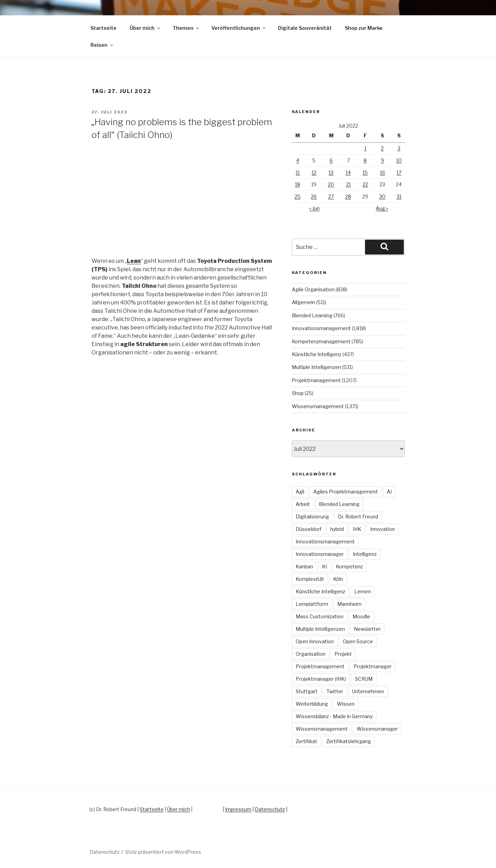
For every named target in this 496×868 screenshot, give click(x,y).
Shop (298, 393)
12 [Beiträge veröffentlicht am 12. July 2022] (314, 173)
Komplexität (310, 579)
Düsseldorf (308, 529)
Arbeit (303, 504)
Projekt (343, 654)
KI (324, 566)
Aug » (382, 208)
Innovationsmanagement (321, 328)
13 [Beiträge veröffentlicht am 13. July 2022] (331, 173)
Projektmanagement (316, 380)
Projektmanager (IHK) (321, 679)
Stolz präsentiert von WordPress (163, 852)
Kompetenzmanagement (321, 341)
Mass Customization (320, 616)
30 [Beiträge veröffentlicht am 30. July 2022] (382, 196)
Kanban (304, 566)
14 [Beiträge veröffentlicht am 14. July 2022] (348, 173)
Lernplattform (312, 604)
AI (389, 492)
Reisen (102, 45)
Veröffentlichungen (239, 28)
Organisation (311, 654)
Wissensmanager (377, 729)
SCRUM (364, 679)
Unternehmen (368, 691)
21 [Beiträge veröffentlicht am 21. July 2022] (348, 184)
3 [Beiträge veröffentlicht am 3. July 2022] (399, 148)
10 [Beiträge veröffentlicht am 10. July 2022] (399, 160)
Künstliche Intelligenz (317, 354)
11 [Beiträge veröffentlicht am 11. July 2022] (298, 173)
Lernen (363, 591)
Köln (338, 579)
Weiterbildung (312, 704)
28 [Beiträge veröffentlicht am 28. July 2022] (348, 196)
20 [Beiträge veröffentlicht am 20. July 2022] (331, 184)
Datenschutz (270, 809)
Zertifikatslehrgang (349, 741)
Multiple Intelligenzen (316, 367)
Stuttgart (307, 691)
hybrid (337, 529)
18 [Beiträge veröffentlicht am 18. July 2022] (298, 184)
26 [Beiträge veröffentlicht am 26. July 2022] (314, 196)
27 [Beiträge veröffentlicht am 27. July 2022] (331, 196)
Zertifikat (306, 741)
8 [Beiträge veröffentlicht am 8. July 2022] (365, 160)
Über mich (145, 28)
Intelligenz (365, 554)
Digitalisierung (312, 517)
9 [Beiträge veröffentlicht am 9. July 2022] (382, 160)
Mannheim (349, 604)
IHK (357, 529)
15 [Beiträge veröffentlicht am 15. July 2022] (365, 173)
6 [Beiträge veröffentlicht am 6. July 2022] (331, 160)
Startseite (103, 28)
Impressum (238, 809)
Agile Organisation (313, 289)
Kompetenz (349, 566)
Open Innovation (315, 641)
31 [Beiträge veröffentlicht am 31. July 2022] (399, 196)
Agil (300, 492)
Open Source (358, 641)
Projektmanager (373, 666)
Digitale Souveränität (305, 28)
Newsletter (367, 629)
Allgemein (303, 302)
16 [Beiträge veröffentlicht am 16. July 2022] (382, 173)
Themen (186, 28)
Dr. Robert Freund (358, 517)
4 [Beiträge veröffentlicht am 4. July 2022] (298, 160)
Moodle (361, 616)
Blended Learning (312, 315)
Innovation (382, 529)
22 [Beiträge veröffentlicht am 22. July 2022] (365, 184)
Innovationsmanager (320, 554)
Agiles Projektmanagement (346, 492)
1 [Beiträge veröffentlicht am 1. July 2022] (365, 148)
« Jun (314, 208)
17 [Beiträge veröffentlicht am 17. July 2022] (399, 173)
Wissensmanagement (318, 406)
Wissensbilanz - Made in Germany (334, 716)
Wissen (346, 704)
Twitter (335, 691)
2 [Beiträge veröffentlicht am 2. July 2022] (382, 148)
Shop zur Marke (364, 28)
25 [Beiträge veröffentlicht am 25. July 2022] (298, 196)
